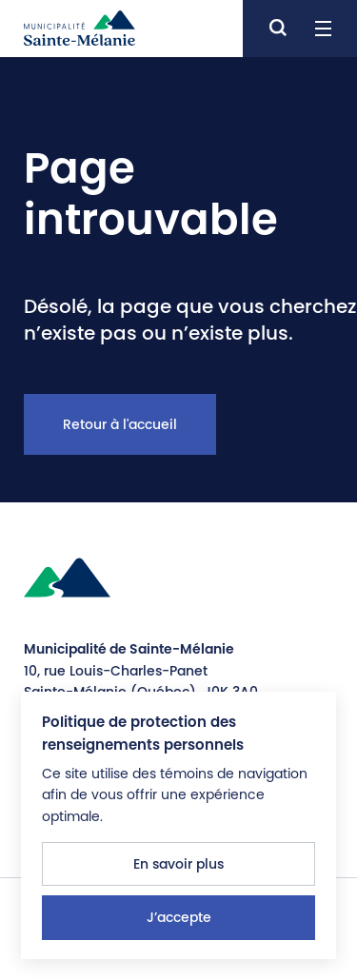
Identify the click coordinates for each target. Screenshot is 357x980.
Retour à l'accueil (120, 424)
